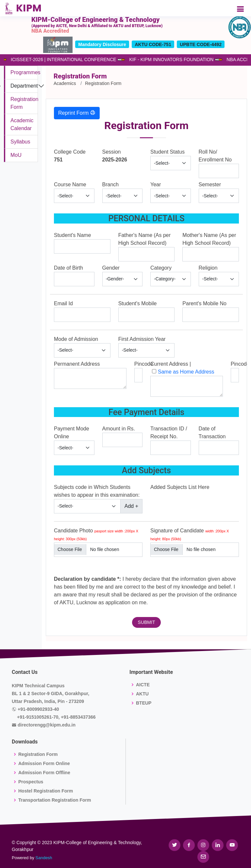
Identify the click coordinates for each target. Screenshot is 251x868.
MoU (16, 155)
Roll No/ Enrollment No (215, 156)
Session (112, 152)
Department (24, 86)
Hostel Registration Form (46, 791)
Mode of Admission (76, 339)
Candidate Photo (96, 534)
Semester (210, 184)
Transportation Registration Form (55, 800)
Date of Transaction (212, 433)
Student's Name (72, 235)
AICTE (143, 685)
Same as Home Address (186, 372)
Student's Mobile (138, 303)
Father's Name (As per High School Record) (144, 239)
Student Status (167, 152)
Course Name (70, 184)
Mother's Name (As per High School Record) (209, 239)
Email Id (63, 303)
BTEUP (144, 703)
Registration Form (38, 754)
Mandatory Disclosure (102, 44)
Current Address (169, 364)
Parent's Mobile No (204, 303)
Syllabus (20, 142)
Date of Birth (68, 268)
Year (156, 184)
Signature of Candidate (190, 534)
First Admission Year (142, 339)
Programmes (25, 72)
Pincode (144, 364)
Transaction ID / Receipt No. (169, 433)
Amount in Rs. (119, 429)
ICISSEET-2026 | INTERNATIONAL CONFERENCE (61, 59)
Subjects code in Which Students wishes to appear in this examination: (97, 491)
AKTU (142, 694)
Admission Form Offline (44, 773)
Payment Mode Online (72, 433)
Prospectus (31, 782)
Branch (111, 184)
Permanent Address (77, 364)
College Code (70, 152)
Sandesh (44, 858)
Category (161, 268)
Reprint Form (77, 113)
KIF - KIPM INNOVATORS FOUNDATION (169, 59)
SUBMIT (147, 622)
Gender (111, 268)
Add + (131, 506)
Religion (208, 268)
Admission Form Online (44, 763)
